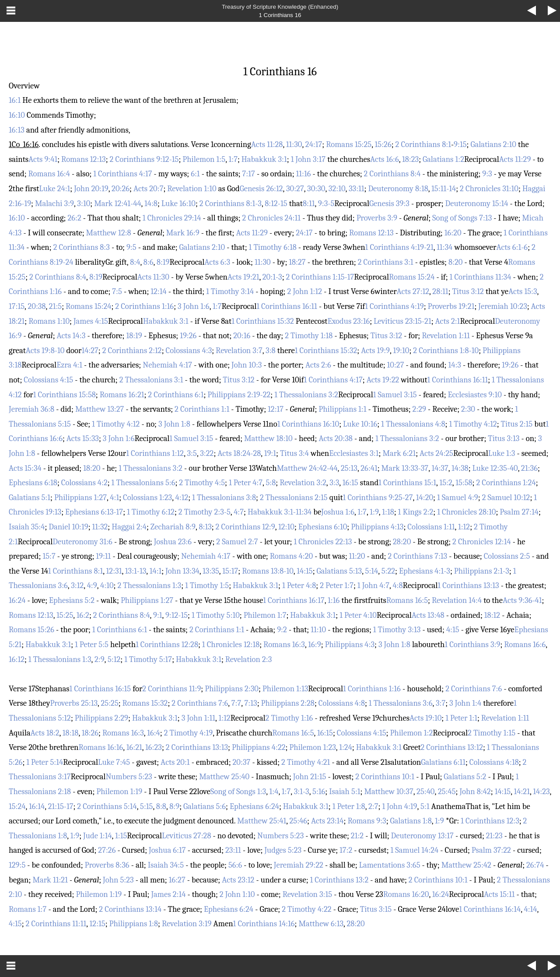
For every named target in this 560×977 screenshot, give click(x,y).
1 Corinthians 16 (280, 15)
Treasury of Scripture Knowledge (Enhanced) (280, 7)
